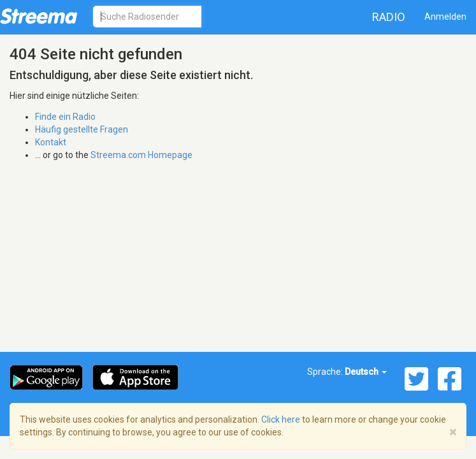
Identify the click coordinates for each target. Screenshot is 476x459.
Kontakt (51, 142)
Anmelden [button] (445, 17)
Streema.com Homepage (141, 155)
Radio (389, 17)
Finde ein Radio (65, 117)
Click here (281, 419)
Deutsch (366, 372)
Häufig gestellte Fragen (82, 129)
